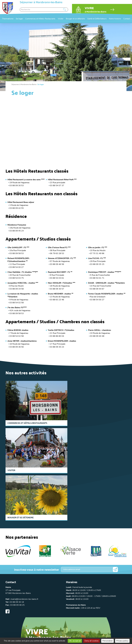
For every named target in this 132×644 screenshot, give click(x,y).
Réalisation (99, 617)
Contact (127, 19)
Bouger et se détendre (75, 19)
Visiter (61, 19)
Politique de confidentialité (51, 617)
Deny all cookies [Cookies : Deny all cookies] (92, 641)
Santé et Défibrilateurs (97, 19)
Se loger (19, 19)
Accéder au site (37, 597)
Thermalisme (8, 19)
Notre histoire (115, 19)
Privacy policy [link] (122, 641)
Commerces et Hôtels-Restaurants (40, 19)
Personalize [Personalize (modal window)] (107, 641)
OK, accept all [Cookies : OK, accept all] (75, 641)
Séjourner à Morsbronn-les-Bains (24, 84)
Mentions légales (31, 617)
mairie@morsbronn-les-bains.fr (24, 552)
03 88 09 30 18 (17, 555)
